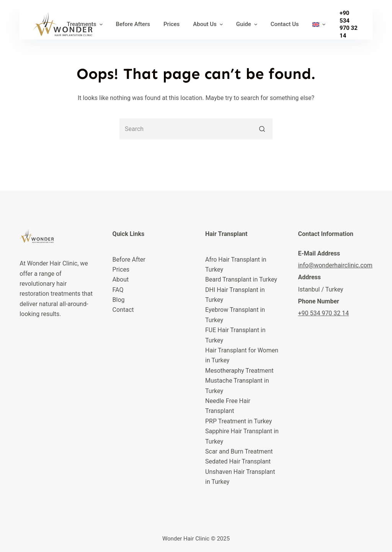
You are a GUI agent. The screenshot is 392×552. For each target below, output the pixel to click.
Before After (129, 260)
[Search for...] (196, 129)
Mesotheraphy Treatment (239, 371)
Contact (123, 310)
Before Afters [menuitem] (133, 24)
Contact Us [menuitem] (285, 24)
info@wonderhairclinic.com (335, 265)
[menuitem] (319, 25)
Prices (121, 269)
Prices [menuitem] (171, 24)
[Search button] (262, 129)
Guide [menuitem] (248, 24)
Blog (119, 300)
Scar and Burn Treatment (239, 451)
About (121, 279)
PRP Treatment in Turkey (238, 421)
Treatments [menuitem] (85, 24)
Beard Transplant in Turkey (241, 279)
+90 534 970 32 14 (349, 24)
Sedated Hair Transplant (238, 461)
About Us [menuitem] (209, 24)
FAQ (118, 290)
